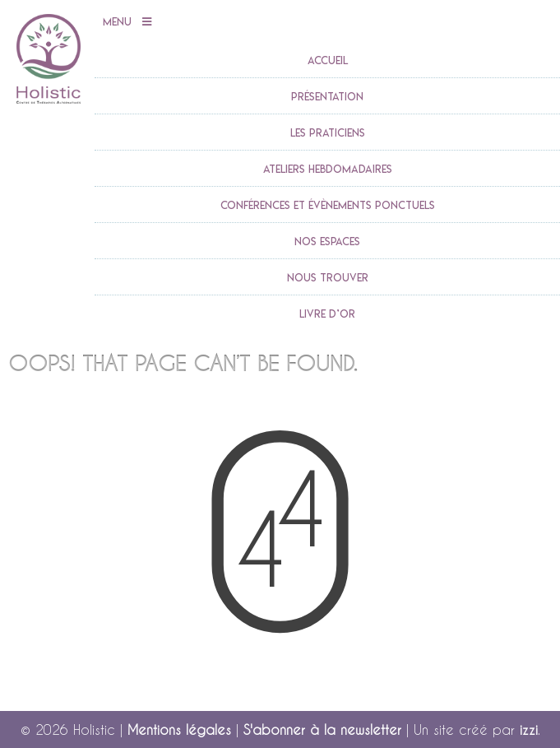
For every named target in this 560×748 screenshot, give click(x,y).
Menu (127, 22)
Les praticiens (328, 132)
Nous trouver (328, 277)
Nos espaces (327, 241)
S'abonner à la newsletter (322, 729)
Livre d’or (327, 314)
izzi (529, 729)
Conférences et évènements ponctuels (328, 205)
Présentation (327, 96)
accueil (328, 60)
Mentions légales (179, 729)
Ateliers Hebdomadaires (328, 169)
